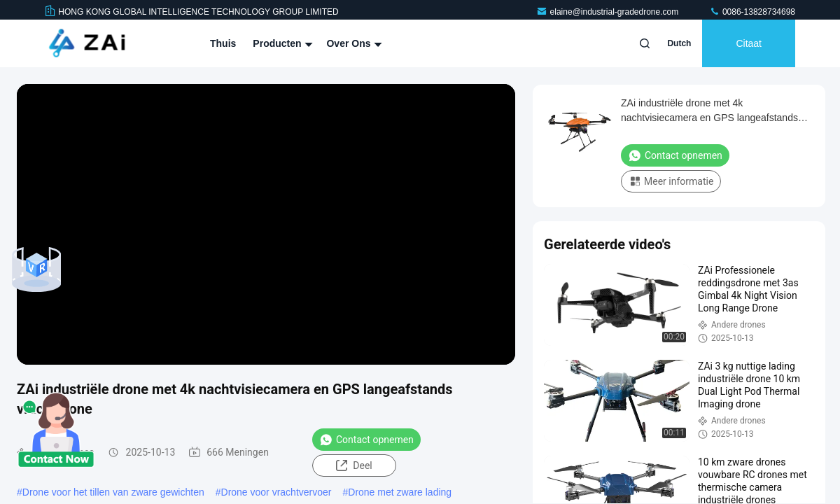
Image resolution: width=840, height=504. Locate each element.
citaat (749, 43)
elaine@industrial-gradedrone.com (609, 12)
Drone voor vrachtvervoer (276, 492)
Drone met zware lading (400, 492)
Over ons (352, 43)
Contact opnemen (366, 440)
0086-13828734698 (752, 12)
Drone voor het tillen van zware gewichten (113, 492)
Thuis (223, 43)
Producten (281, 43)
